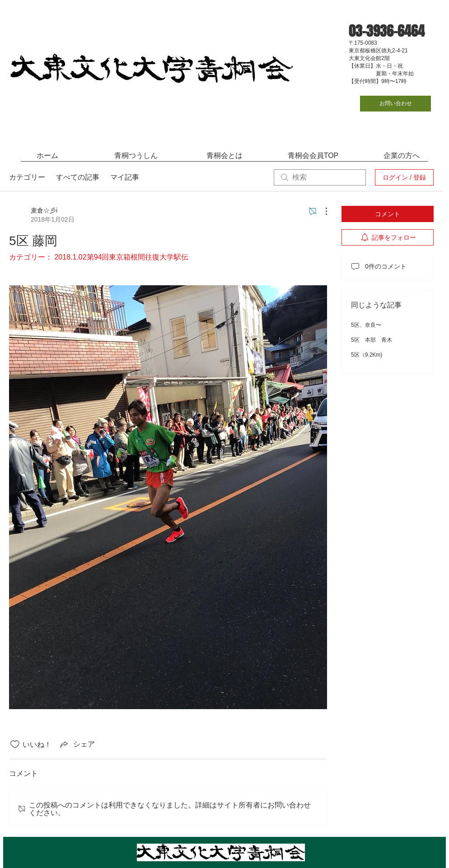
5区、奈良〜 (366, 325)
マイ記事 (125, 177)
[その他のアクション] (322, 211)
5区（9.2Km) (367, 355)
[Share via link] (77, 744)
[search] (320, 177)
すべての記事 (78, 177)
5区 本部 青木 (372, 340)
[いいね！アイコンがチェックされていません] (15, 744)
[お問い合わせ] (395, 104)
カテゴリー (27, 177)
